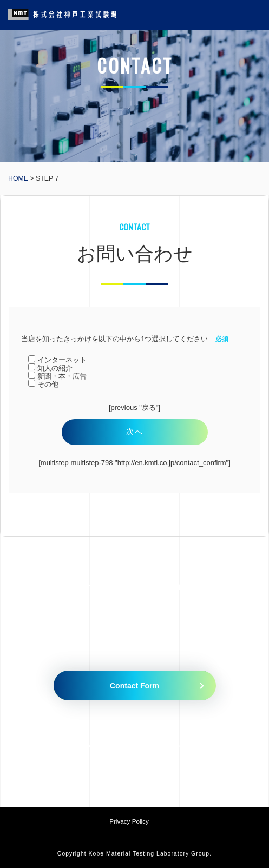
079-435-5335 (191, 744)
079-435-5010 (103, 744)
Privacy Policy (129, 821)
